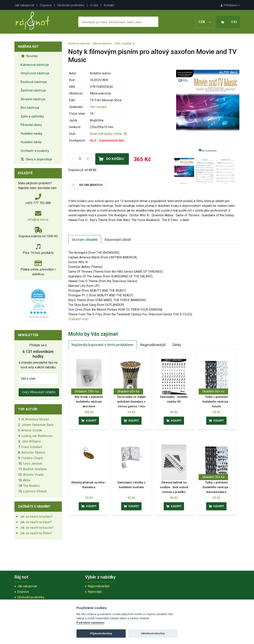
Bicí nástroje (30, 108)
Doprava (46, 5)
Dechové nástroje (34, 82)
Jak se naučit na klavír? (36, 522)
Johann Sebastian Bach (37, 425)
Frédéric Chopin (32, 458)
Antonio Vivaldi (33, 475)
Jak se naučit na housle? (37, 528)
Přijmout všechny (101, 633)
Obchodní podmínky (71, 5)
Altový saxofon (102, 44)
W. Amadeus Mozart (35, 419)
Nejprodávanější (153, 345)
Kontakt (109, 5)
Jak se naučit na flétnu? (36, 533)
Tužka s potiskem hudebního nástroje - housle (216, 402)
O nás (94, 5)
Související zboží (118, 240)
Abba (27, 480)
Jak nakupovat (24, 5)
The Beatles (31, 486)
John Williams (31, 441)
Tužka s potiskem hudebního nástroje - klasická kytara (216, 487)
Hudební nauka (31, 133)
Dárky (177, 345)
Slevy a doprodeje (36, 159)
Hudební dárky (31, 142)
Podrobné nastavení (90, 623)
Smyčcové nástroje (35, 73)
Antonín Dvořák (32, 430)
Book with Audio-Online (108, 134)
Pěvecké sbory (31, 125)
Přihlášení (230, 5)
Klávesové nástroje (35, 65)
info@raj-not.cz (38, 220)
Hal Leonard (98, 107)
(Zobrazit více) (78, 319)
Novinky (29, 56)
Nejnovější (95, 592)
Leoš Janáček (33, 464)
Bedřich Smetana (35, 469)
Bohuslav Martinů (33, 453)
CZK (205, 22)
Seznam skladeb (85, 240)
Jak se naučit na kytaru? (36, 517)
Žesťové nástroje (33, 90)
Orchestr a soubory (35, 151)
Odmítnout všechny (153, 633)
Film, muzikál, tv (125, 44)
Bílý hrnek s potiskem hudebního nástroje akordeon (89, 402)
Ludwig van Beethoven (37, 436)
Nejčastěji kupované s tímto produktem (102, 345)
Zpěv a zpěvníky (32, 116)
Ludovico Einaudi (35, 491)
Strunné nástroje (33, 99)
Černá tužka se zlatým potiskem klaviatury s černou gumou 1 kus (131, 402)
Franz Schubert (32, 447)
